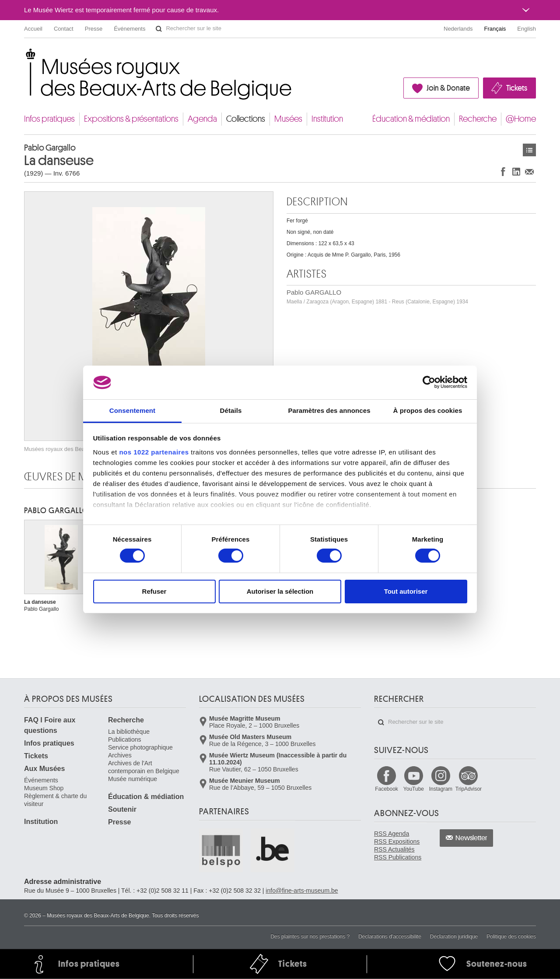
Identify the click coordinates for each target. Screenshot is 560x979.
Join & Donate (448, 88)
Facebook (387, 789)
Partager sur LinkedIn (516, 171)
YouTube (414, 789)
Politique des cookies (511, 937)
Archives (120, 755)
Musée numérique (133, 779)
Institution (327, 119)
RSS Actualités (394, 849)
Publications (125, 740)
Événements (129, 29)
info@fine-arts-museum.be (302, 891)
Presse (94, 29)
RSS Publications (398, 857)
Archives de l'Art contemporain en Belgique (144, 767)
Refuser (154, 591)
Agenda (202, 119)
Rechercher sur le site (159, 29)
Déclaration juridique (454, 937)
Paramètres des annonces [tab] (329, 410)
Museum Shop (44, 788)
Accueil (33, 29)
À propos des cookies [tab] (428, 410)
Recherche (478, 119)
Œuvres (529, 150)
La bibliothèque (129, 732)
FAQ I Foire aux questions (50, 725)
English (527, 29)
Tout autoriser (406, 591)
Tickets (517, 88)
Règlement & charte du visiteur (55, 800)
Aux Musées (44, 769)
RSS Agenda (392, 834)
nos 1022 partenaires (154, 452)
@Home (521, 119)
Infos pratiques (49, 119)
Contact (64, 29)
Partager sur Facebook (503, 171)
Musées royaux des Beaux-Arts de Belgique (25, 57)
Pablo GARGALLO (377, 297)
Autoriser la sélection (280, 591)
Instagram (441, 789)
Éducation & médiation (411, 119)
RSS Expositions (397, 842)
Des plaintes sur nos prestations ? (310, 937)
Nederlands (458, 29)
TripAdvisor (469, 789)
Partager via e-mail (529, 171)
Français (495, 29)
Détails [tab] (231, 410)
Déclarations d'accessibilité (390, 937)
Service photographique (140, 747)
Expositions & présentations (131, 119)
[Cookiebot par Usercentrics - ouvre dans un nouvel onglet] (429, 382)
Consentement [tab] (132, 410)
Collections (246, 119)
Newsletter (471, 838)
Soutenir (122, 809)
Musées (288, 119)
